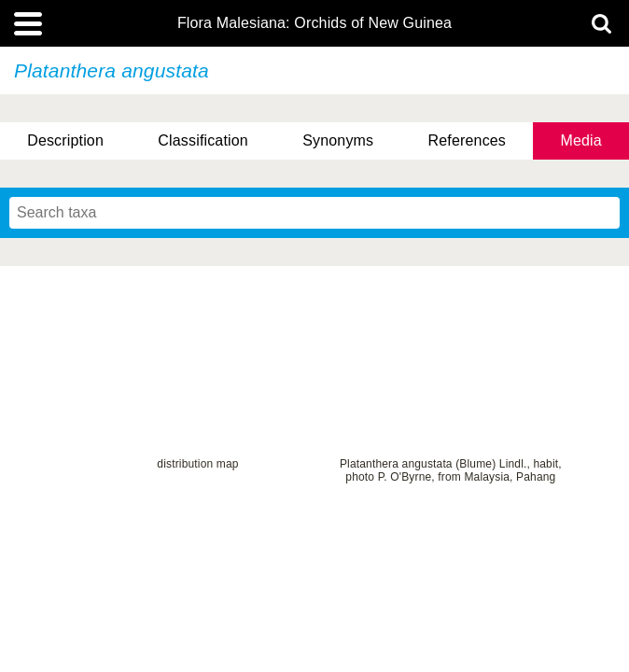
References (467, 140)
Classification (203, 140)
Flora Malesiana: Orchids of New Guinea (314, 23)
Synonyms (338, 140)
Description (65, 140)
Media (580, 140)
